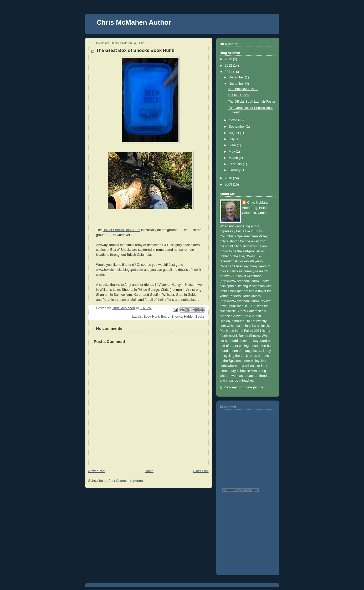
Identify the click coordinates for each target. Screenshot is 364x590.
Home (149, 471)
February (236, 164)
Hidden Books (194, 317)
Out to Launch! (239, 95)
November (237, 84)
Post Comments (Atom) (126, 481)
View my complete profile (243, 387)
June (233, 145)
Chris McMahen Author (134, 22)
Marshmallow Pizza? (243, 89)
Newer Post (97, 471)
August (234, 133)
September (237, 127)
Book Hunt (151, 317)
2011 (229, 72)
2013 (229, 59)
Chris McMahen (259, 203)
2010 (229, 178)
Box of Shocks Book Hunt (122, 230)
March (234, 158)
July (232, 139)
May (232, 152)
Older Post (201, 471)
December (237, 77)
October (235, 120)
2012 (229, 66)
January (235, 170)
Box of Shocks (171, 317)
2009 (229, 184)
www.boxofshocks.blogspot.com (120, 270)
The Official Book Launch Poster (252, 102)
